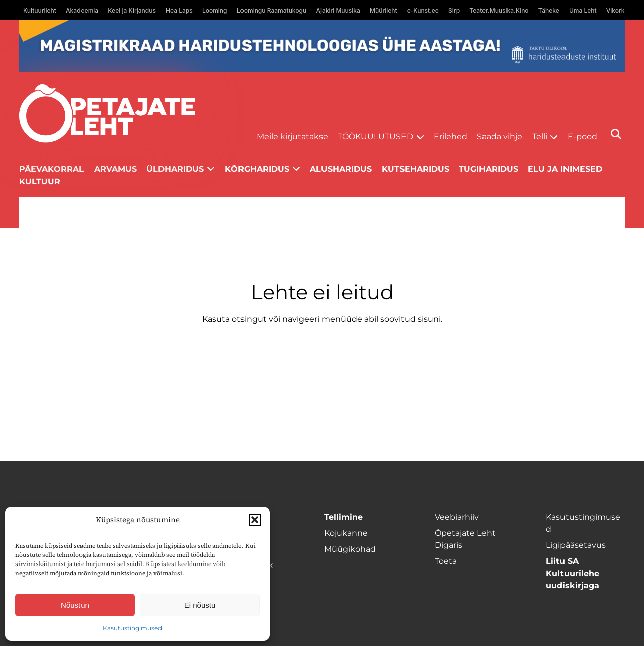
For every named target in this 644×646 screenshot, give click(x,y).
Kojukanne (346, 533)
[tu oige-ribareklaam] (322, 46)
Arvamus (115, 169)
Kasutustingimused (132, 628)
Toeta (446, 561)
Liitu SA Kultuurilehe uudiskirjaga (573, 573)
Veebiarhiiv (457, 517)
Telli (540, 137)
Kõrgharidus (257, 169)
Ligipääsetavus (576, 545)
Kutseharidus (416, 169)
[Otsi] (616, 134)
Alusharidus (341, 169)
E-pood (582, 137)
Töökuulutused (375, 137)
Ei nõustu (200, 605)
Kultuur (40, 181)
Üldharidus (175, 169)
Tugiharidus (489, 169)
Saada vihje (500, 137)
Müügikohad (350, 549)
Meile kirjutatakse (292, 137)
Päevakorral (52, 169)
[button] (255, 520)
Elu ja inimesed (565, 169)
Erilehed (451, 137)
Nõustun (75, 605)
